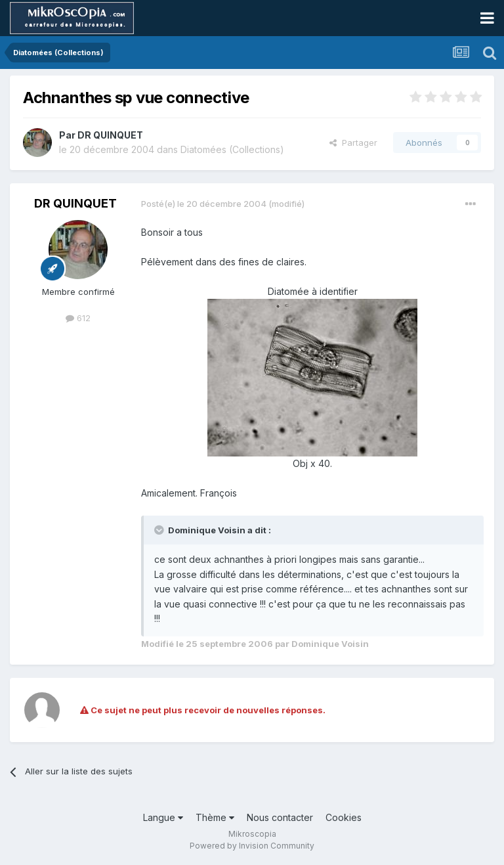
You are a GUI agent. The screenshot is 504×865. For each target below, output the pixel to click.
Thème (215, 817)
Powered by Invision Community (252, 846)
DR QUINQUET (110, 135)
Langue (163, 817)
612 (78, 318)
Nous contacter (280, 817)
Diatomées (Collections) (232, 149)
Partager (353, 143)
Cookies (344, 817)
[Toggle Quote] (160, 530)
